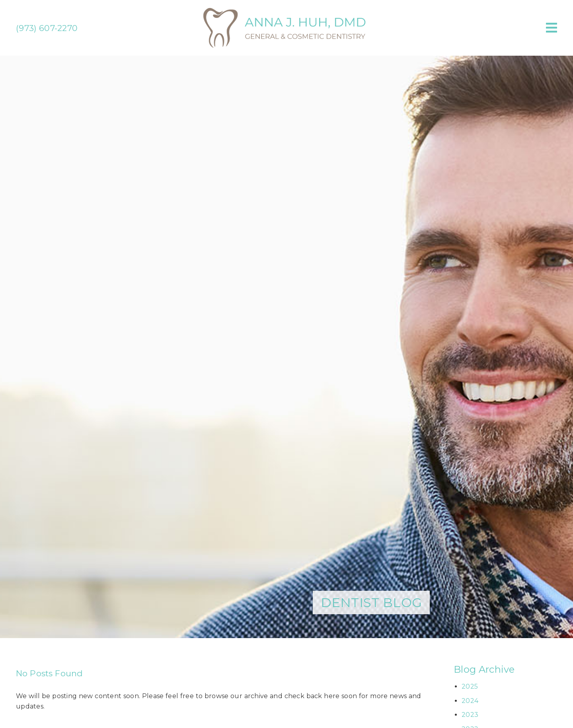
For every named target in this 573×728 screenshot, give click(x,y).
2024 (470, 701)
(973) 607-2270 (47, 28)
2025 (470, 686)
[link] (286, 46)
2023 (470, 715)
